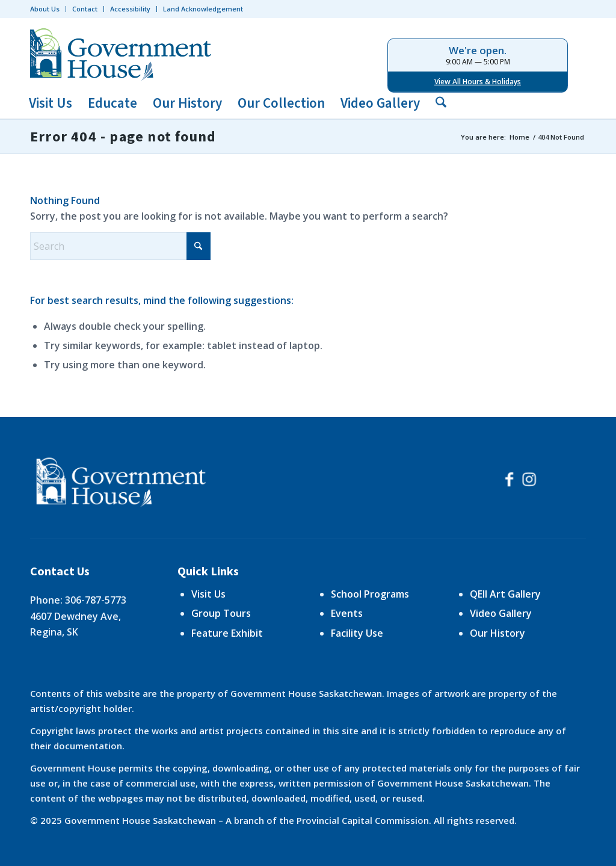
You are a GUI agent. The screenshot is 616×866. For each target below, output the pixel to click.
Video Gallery (501, 613)
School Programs (370, 594)
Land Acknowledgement (203, 9)
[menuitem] (48, 9)
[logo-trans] (123, 53)
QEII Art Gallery (505, 594)
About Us (45, 9)
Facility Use (357, 633)
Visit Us (208, 594)
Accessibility (130, 9)
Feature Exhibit (227, 633)
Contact (85, 9)
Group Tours (221, 613)
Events (347, 613)
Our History (497, 633)
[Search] (437, 104)
